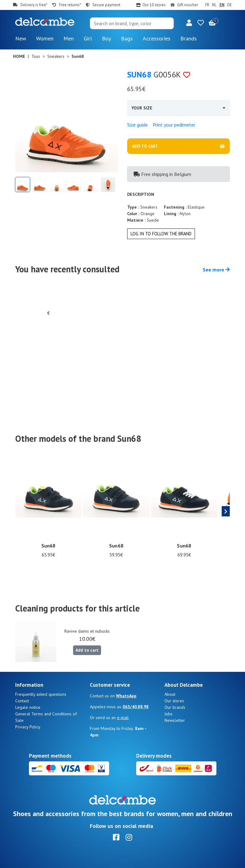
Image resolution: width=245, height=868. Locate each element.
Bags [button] (127, 38)
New (21, 38)
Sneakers (56, 56)
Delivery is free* (34, 5)
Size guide (137, 125)
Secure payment (106, 5)
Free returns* (70, 5)
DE (230, 5)
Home (19, 56)
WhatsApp (126, 696)
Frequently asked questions (41, 694)
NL (214, 5)
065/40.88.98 (136, 707)
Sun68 (139, 74)
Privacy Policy (28, 727)
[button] (189, 23)
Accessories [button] (157, 38)
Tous (36, 56)
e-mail (123, 718)
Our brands (175, 707)
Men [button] (69, 38)
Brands (189, 38)
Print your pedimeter (174, 125)
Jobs (169, 714)
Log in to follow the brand (161, 234)
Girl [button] (88, 38)
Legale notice (28, 707)
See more (216, 270)
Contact (22, 701)
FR (207, 5)
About (170, 694)
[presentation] (226, 511)
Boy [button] (106, 38)
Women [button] (45, 38)
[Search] (132, 23)
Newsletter (175, 720)
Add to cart (87, 650)
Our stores (174, 701)
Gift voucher (188, 5)
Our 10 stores (154, 5)
